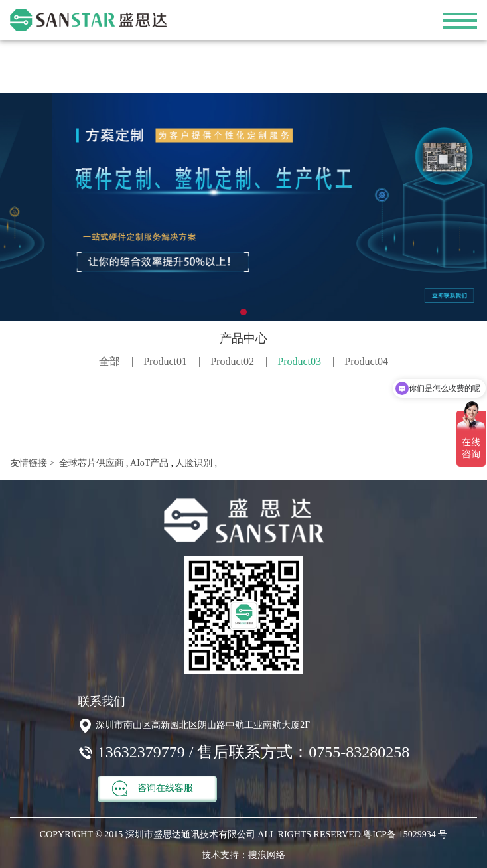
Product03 (299, 361)
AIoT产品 (148, 463)
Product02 (232, 361)
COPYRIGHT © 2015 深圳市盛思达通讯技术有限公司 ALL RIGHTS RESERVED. (201, 834)
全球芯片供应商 (90, 463)
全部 (109, 361)
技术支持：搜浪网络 (243, 855)
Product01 (165, 361)
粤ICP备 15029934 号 (405, 834)
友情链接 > (32, 463)
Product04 (366, 361)
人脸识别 (193, 463)
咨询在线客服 (153, 788)
